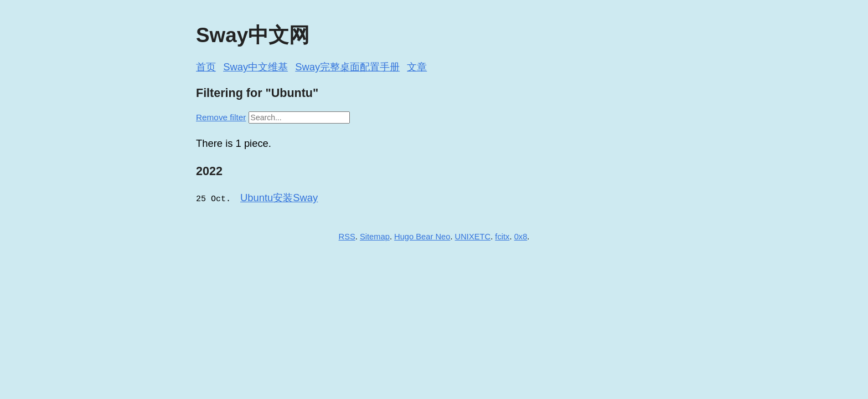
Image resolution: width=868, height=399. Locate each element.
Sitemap (375, 236)
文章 (417, 67)
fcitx (502, 236)
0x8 (521, 236)
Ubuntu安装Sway (279, 198)
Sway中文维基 (255, 67)
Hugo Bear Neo (422, 236)
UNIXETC (473, 236)
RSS (347, 236)
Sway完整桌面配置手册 (347, 67)
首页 (206, 67)
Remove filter (221, 117)
